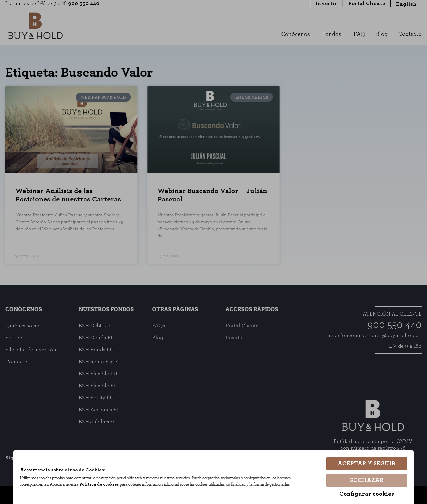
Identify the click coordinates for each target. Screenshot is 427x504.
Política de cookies (102, 485)
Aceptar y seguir (367, 464)
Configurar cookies (367, 494)
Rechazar (367, 481)
